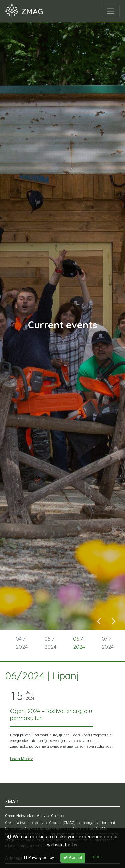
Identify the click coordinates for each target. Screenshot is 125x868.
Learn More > (22, 759)
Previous (99, 621)
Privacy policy (39, 858)
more (97, 857)
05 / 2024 (50, 643)
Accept (73, 858)
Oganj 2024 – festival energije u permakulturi (51, 714)
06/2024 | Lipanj (42, 676)
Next (114, 621)
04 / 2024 (22, 643)
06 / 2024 (79, 643)
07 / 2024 (108, 643)
